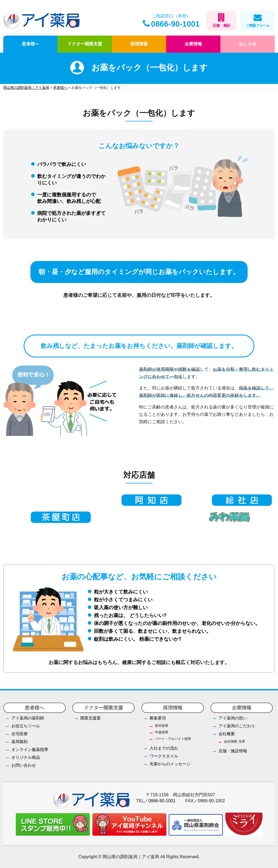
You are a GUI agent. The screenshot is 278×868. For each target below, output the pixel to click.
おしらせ (248, 44)
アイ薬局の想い (233, 718)
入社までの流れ (164, 748)
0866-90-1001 (171, 24)
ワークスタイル (164, 756)
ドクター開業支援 (85, 44)
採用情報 (139, 44)
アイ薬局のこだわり (237, 726)
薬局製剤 (20, 742)
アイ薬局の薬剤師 (28, 718)
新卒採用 (162, 726)
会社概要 (227, 734)
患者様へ (30, 44)
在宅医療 (20, 734)
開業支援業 (91, 718)
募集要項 (158, 718)
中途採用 (162, 732)
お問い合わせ (24, 765)
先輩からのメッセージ (170, 764)
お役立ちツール (26, 726)
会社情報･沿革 (235, 741)
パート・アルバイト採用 (173, 739)
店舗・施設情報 (233, 751)
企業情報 (193, 44)
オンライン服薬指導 (30, 749)
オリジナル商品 (26, 757)
